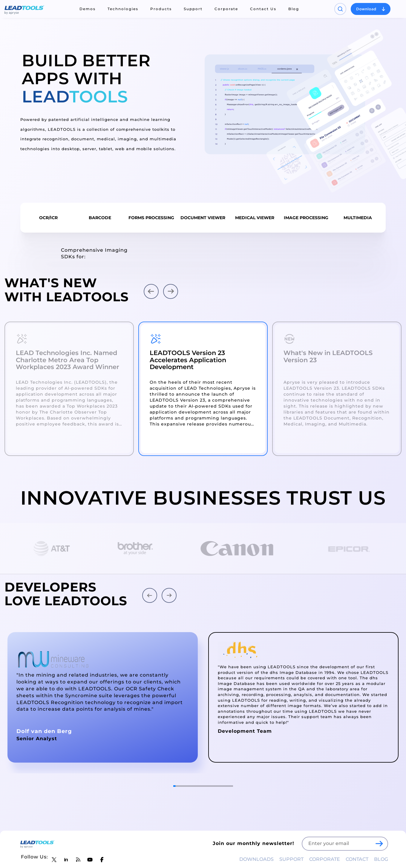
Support (193, 9)
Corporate (226, 9)
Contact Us (263, 9)
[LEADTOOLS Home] (24, 9)
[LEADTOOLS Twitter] (54, 860)
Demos (88, 9)
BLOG (381, 859)
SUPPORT (291, 859)
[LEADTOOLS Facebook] (102, 860)
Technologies (123, 9)
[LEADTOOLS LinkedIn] (66, 860)
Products (161, 9)
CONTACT (357, 859)
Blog (294, 9)
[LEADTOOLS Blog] (78, 860)
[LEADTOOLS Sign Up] (379, 844)
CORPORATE (325, 859)
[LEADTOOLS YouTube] (90, 860)
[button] (151, 291)
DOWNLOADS (256, 859)
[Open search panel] (340, 9)
